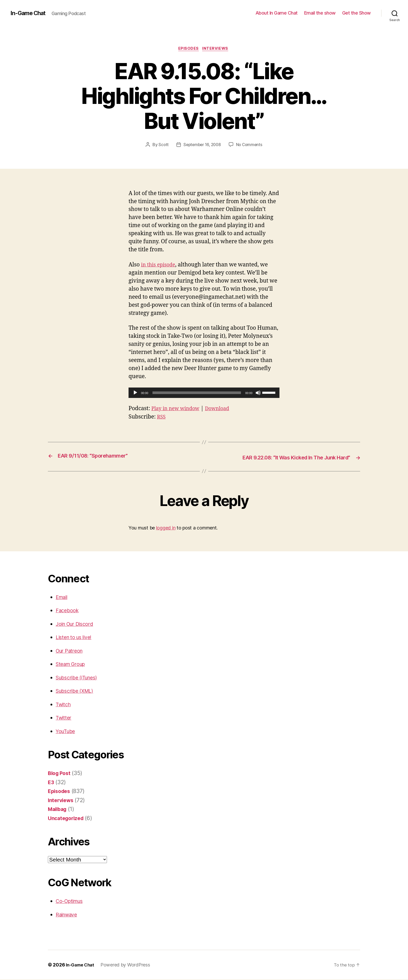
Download (223, 409)
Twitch (64, 705)
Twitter (64, 718)
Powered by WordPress (128, 965)
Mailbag (58, 810)
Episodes (188, 49)
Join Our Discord (77, 624)
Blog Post (60, 774)
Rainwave (68, 915)
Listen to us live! (76, 638)
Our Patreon (71, 651)
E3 (51, 782)
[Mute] (258, 394)
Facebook (68, 611)
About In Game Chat (277, 13)
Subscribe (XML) (77, 691)
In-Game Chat (30, 13)
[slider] (197, 394)
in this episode (160, 266)
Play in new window (178, 409)
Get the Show (356, 13)
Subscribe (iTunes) (79, 678)
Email (63, 597)
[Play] (135, 394)
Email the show (320, 13)
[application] (204, 394)
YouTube (66, 731)
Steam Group (72, 664)
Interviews (217, 49)
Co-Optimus (71, 901)
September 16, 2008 (202, 146)
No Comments (250, 146)
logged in (166, 528)
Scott (162, 146)
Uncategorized (67, 818)
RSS (162, 418)
